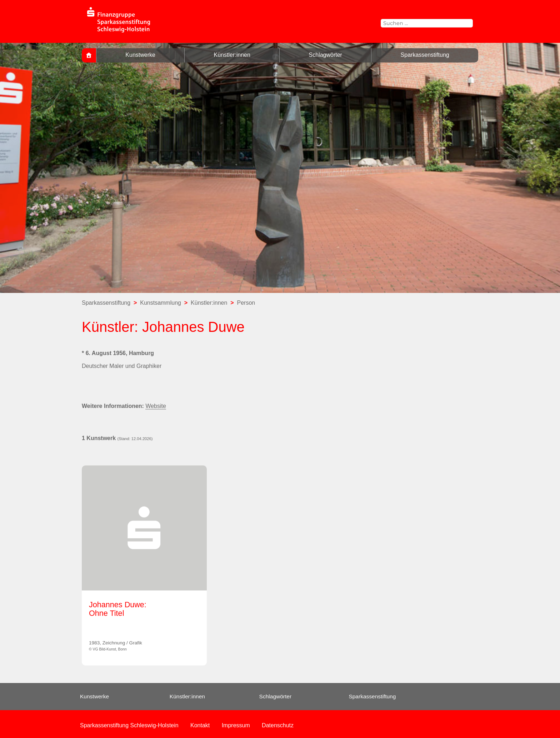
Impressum (236, 725)
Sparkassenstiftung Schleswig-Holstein (129, 725)
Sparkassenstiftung (425, 55)
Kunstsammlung (161, 303)
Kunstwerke (140, 55)
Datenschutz (278, 725)
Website (156, 406)
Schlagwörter (326, 55)
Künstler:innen (232, 55)
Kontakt (200, 725)
